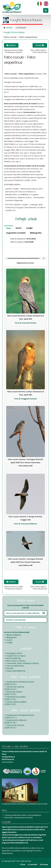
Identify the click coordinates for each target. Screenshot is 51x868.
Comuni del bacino (15, 666)
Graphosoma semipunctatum (19, 683)
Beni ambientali (14, 658)
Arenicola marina (13, 693)
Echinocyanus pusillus (15, 703)
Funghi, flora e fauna (14, 32)
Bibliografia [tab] (36, 233)
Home (9, 28)
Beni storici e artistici (16, 661)
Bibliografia (11, 637)
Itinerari (10, 668)
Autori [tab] (19, 228)
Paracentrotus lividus (15, 698)
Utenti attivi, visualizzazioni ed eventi (19, 818)
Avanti (40, 45)
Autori (9, 640)
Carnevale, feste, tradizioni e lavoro (23, 663)
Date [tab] (9, 228)
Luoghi (9, 642)
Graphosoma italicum (15, 721)
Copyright (30, 851)
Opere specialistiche (16, 671)
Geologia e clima (14, 653)
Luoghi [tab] (29, 228)
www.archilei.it (7, 762)
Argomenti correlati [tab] (16, 233)
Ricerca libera (14, 635)
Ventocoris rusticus (14, 688)
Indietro (11, 45)
